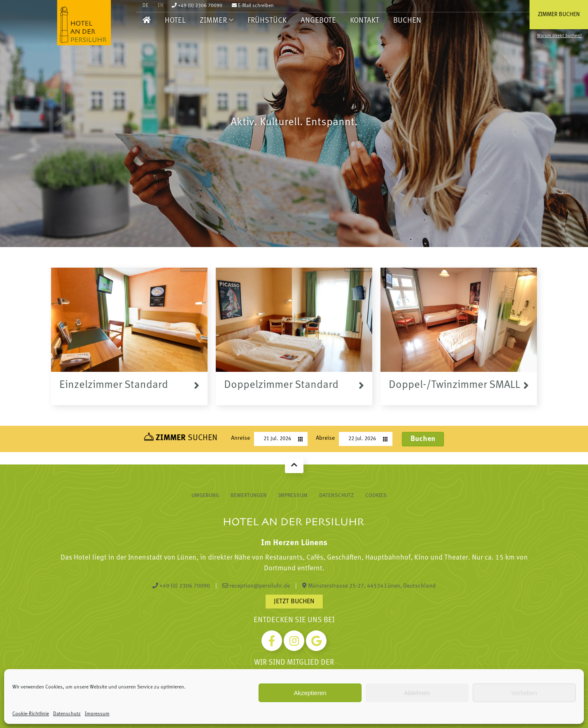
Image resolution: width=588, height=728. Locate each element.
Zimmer (213, 21)
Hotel (175, 21)
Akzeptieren (310, 693)
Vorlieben (524, 693)
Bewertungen (249, 496)
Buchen (407, 21)
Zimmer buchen (559, 15)
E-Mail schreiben (253, 6)
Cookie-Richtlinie (31, 714)
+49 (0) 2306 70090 (197, 6)
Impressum (97, 714)
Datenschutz (67, 714)
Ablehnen (417, 693)
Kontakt (365, 21)
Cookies (376, 496)
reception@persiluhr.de (256, 586)
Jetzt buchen (294, 602)
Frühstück (267, 21)
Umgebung (205, 496)
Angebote (318, 21)
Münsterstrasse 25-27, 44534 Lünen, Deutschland (369, 586)
